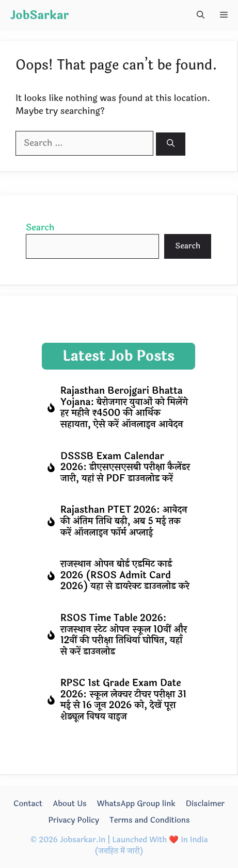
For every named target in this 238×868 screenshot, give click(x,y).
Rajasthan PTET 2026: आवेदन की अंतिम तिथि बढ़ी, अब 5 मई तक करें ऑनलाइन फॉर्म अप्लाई (124, 521)
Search (40, 228)
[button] (201, 15)
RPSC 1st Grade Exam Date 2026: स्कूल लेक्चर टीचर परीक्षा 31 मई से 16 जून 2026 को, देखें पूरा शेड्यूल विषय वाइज (123, 700)
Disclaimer (205, 804)
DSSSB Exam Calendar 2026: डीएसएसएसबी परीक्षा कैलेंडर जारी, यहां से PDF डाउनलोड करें (125, 467)
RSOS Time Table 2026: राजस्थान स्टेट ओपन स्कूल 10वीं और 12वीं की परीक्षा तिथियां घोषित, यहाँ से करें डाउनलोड (124, 635)
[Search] (171, 144)
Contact (28, 804)
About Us (69, 804)
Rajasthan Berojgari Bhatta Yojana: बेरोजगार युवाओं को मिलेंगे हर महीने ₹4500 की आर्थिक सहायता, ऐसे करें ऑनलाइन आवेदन (124, 407)
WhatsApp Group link (136, 804)
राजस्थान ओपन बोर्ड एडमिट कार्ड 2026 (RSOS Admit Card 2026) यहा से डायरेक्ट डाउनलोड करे (125, 575)
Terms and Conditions (150, 820)
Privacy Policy (74, 820)
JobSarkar (39, 15)
